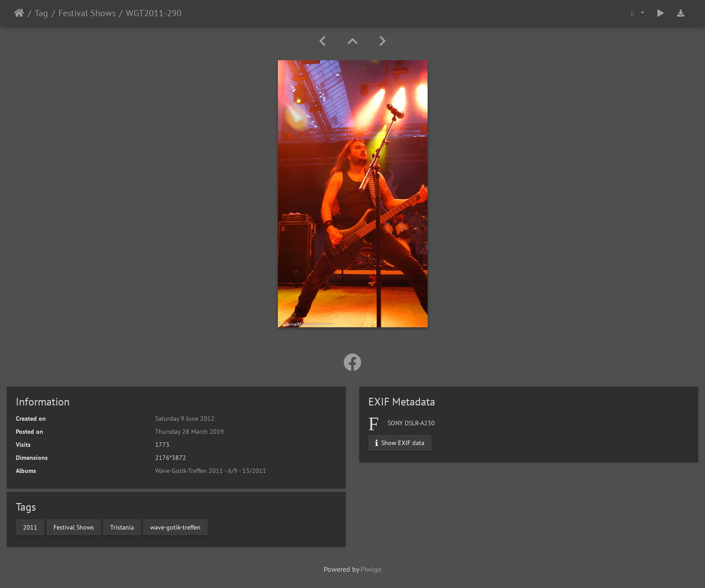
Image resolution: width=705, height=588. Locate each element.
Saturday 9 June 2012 (185, 419)
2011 (30, 527)
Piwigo (371, 569)
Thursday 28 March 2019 (190, 432)
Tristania (122, 527)
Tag (41, 13)
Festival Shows (87, 13)
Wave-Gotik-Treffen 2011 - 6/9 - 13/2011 (211, 471)
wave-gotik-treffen (175, 527)
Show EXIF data (400, 443)
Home (19, 13)
